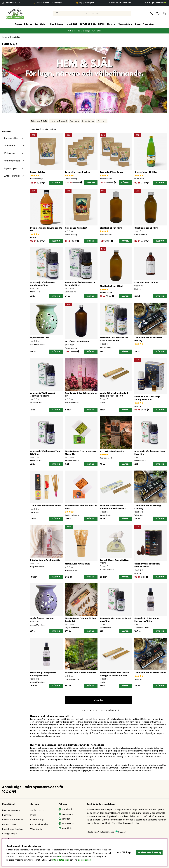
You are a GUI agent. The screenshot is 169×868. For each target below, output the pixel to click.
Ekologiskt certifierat (157, 3)
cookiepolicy (84, 860)
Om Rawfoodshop (40, 824)
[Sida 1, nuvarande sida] (82, 710)
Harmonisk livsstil (58, 121)
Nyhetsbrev (66, 824)
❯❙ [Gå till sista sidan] (119, 710)
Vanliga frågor (10, 834)
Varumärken (125, 24)
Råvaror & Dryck (23, 24)
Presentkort (149, 24)
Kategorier (10, 153)
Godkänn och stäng (149, 852)
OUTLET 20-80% (88, 24)
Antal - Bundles (12, 176)
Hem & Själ (71, 24)
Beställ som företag (13, 829)
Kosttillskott (41, 24)
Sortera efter (11, 138)
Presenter (102, 121)
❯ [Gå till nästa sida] (112, 710)
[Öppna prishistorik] (43, 183)
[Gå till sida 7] (99, 710)
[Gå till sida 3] (88, 710)
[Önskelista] (158, 14)
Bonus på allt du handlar (120, 3)
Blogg (137, 24)
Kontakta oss (9, 824)
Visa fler (99, 700)
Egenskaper (11, 168)
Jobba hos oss (38, 810)
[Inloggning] (151, 14)
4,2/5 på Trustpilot (86, 3)
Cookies (6, 838)
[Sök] (92, 14)
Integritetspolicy (61, 860)
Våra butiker (37, 829)
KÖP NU (91, 182)
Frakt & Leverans (11, 810)
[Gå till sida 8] (102, 710)
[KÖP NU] (56, 183)
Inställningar (125, 852)
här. (60, 857)
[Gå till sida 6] (96, 710)
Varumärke (10, 146)
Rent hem (74, 121)
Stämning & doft (39, 121)
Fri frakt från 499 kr (12, 3)
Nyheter (111, 24)
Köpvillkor (7, 815)
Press (33, 815)
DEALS (101, 24)
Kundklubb (66, 828)
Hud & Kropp (57, 24)
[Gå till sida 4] (91, 710)
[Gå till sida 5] (93, 710)
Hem (4, 37)
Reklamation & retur (13, 820)
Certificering (37, 820)
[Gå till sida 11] (106, 710)
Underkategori (12, 161)
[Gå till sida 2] (85, 710)
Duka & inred (88, 121)
